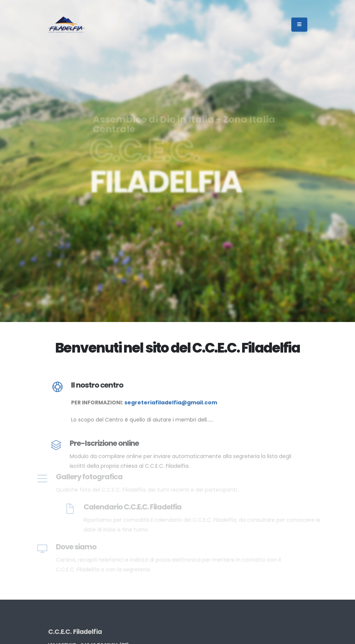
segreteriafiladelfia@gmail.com (173, 402)
